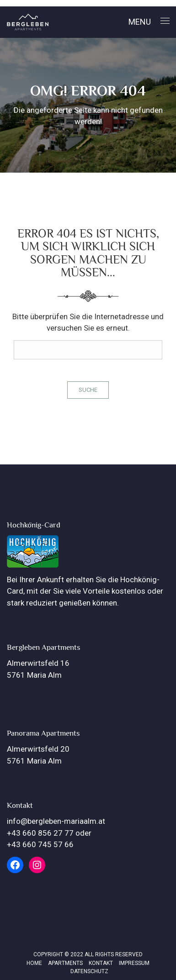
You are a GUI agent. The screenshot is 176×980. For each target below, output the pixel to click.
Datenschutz (89, 971)
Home (34, 963)
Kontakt (101, 963)
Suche (88, 390)
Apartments (65, 963)
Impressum (134, 963)
